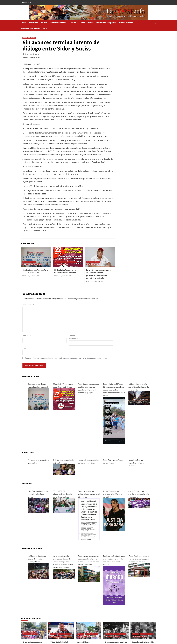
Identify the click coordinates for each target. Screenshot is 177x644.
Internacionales (87, 23)
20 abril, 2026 (100, 281)
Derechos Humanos (29, 264)
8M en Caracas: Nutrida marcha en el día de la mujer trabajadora (139, 494)
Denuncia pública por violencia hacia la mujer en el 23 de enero (89, 494)
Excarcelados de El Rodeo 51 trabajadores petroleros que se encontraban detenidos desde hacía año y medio (114, 390)
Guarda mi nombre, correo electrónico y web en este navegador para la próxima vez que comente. (66, 358)
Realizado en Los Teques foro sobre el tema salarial (35, 271)
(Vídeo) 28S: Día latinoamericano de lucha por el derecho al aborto (62, 494)
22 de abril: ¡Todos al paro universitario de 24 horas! (65, 271)
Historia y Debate (126, 23)
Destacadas (72, 262)
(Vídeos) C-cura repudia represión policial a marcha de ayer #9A (139, 387)
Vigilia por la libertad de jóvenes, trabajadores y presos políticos (37, 559)
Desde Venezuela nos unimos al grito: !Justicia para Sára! (112, 494)
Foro (45, 28)
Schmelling (27, 276)
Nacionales (33, 23)
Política (44, 23)
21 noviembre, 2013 (33, 54)
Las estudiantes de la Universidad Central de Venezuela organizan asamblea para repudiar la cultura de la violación (63, 562)
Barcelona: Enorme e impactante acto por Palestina (136, 463)
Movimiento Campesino (106, 23)
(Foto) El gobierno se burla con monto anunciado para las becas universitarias (139, 559)
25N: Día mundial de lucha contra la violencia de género (38, 494)
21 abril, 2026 (68, 276)
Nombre (27, 336)
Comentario (28, 305)
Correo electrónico (74, 337)
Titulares (26, 636)
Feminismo (73, 23)
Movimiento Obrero (58, 23)
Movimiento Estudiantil (30, 28)
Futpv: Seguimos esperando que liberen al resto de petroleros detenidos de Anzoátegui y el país (98, 274)
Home (23, 23)
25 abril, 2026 (36, 276)
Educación (58, 264)
